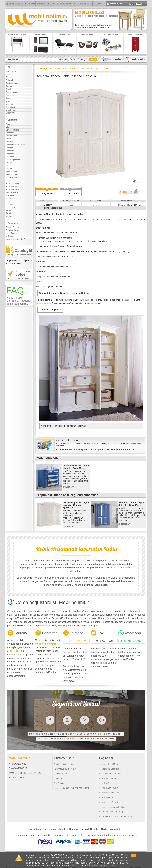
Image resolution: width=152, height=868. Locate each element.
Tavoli (8, 210)
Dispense (10, 157)
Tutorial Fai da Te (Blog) (112, 812)
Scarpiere (10, 195)
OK (133, 855)
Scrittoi (9, 198)
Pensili (9, 181)
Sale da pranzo (12, 192)
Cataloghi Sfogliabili (111, 769)
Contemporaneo (13, 83)
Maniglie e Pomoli (110, 802)
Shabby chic (11, 110)
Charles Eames (12, 227)
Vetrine (9, 216)
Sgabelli (9, 204)
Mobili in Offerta (109, 778)
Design (9, 86)
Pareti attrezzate (13, 178)
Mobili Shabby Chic (110, 793)
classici (96, 205)
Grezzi (8, 98)
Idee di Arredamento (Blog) (114, 807)
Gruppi (9, 163)
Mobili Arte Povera (110, 788)
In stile (9, 101)
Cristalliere (10, 154)
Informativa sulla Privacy (65, 769)
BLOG (100, 4)
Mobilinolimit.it (19, 758)
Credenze (10, 151)
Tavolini (9, 213)
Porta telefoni (12, 186)
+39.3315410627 (76, 641)
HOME (12, 4)
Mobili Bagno (107, 797)
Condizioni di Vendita (64, 764)
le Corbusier (11, 236)
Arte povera (11, 71)
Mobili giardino (12, 175)
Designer (84, 60)
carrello (14, 651)
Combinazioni (12, 136)
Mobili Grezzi (107, 783)
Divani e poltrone (13, 160)
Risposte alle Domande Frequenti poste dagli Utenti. (18, 301)
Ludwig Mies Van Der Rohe (17, 239)
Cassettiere (11, 133)
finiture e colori (43, 303)
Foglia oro (10, 95)
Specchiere (11, 207)
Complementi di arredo (16, 145)
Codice (74, 60)
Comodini (10, 142)
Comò (8, 139)
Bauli (8, 127)
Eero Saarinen (12, 230)
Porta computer (12, 183)
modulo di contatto (46, 644)
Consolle (10, 148)
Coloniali (10, 80)
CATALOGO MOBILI (26, 4)
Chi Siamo (59, 783)
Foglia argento (12, 92)
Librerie (9, 169)
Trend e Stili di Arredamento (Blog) (117, 817)
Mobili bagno (11, 172)
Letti (8, 166)
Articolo (65, 60)
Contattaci (71, 194)
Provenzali (10, 107)
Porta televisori (12, 189)
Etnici (8, 89)
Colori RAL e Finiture (111, 774)
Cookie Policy (60, 774)
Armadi (9, 124)
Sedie (8, 201)
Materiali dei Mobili (110, 764)
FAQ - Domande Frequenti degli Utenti (72, 788)
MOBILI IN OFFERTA (69, 4)
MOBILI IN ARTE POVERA (47, 4)
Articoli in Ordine (116, 4)
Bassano (9, 74)
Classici (9, 77)
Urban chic (11, 113)
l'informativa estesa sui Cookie (101, 865)
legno (71, 205)
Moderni (9, 104)
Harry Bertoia (11, 233)
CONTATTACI (86, 4)
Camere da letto (12, 130)
